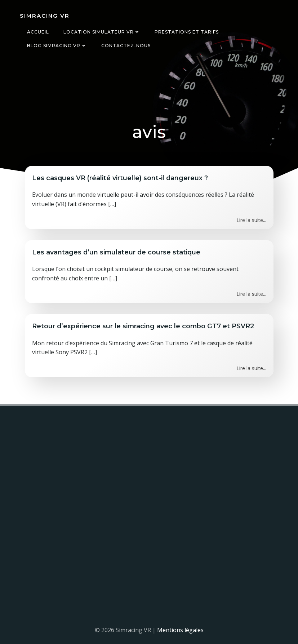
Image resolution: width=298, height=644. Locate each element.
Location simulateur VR (101, 32)
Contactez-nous (126, 46)
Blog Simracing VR (57, 46)
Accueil (38, 32)
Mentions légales (180, 630)
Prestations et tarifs (186, 32)
